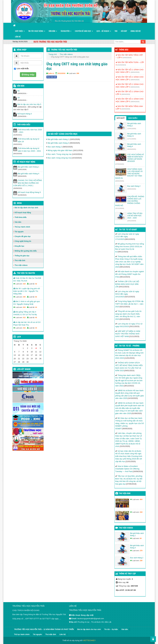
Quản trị (51, 73)
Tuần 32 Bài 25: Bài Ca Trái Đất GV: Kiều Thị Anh (27, 279)
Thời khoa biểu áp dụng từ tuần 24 (29, 140)
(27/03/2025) (120, 164)
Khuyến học (20, 246)
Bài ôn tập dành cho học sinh (26, 208)
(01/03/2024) (122, 65)
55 (19, 91)
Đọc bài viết (52, 77)
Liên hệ (18, 37)
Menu (19, 203)
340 (24, 297)
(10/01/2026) (132, 129)
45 (36, 318)
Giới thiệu (20, 31)
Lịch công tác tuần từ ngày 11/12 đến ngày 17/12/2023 (127, 237)
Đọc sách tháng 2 (55, 147)
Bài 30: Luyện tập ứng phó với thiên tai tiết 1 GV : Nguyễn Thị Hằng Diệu (27, 291)
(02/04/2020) (126, 109)
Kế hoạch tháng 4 (25, 114)
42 (36, 284)
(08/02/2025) (132, 189)
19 (19, 98)
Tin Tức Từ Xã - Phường (129, 346)
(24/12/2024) (132, 221)
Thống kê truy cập (127, 574)
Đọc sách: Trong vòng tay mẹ (60, 154)
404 (141, 499)
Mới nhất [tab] (121, 118)
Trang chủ (53, 54)
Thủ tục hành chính (22, 227)
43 (36, 328)
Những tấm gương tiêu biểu (26, 251)
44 (36, 307)
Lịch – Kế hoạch (104, 31)
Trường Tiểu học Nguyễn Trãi (64, 50)
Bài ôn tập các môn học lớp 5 (29, 104)
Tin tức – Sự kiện (111, 629)
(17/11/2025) (132, 139)
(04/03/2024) (127, 58)
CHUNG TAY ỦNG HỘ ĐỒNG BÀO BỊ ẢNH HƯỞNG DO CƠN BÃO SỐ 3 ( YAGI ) (28, 183)
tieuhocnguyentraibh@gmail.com (91, 619)
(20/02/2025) (120, 181)
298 (78, 73)
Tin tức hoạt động (37, 31)
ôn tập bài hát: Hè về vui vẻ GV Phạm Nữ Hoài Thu (27, 324)
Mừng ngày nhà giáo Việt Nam (60, 150)
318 (24, 284)
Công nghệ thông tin (23, 241)
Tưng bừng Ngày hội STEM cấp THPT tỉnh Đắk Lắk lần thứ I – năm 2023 (129, 304)
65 (36, 297)
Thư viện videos (66, 54)
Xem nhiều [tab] (133, 118)
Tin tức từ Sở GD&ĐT (128, 230)
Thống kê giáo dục (22, 256)
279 (141, 551)
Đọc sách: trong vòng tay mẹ (59, 158)
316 (24, 328)
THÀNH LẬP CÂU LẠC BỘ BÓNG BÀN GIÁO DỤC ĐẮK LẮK (127, 284)
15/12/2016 (61, 73)
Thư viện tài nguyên (26, 273)
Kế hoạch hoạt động (26, 162)
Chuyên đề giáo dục (84, 31)
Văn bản (53, 31)
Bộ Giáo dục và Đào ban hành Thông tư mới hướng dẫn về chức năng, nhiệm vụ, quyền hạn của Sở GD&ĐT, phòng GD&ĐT (129, 423)
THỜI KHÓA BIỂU (24, 125)
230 (141, 561)
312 (24, 318)
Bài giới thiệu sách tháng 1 (58, 139)
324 (24, 307)
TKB (116, 31)
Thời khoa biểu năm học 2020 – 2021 (30, 131)
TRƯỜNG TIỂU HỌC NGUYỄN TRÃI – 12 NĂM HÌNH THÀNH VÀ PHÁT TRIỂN (44, 629)
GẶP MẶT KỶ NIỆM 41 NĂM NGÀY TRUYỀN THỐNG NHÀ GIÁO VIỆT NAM (128, 334)
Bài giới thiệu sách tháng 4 (58, 143)
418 (141, 512)
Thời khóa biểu (21, 217)
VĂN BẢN (21, 86)
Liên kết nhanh (24, 369)
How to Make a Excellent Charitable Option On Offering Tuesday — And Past (127, 469)
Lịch (19, 337)
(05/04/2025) (132, 149)
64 (141, 538)
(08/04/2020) (135, 72)
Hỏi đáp (124, 31)
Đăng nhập (22, 50)
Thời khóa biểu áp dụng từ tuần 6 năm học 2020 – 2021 (29, 150)
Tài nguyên (66, 31)
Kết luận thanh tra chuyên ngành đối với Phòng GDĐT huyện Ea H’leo (130, 274)
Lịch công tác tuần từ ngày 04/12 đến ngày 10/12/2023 (127, 294)
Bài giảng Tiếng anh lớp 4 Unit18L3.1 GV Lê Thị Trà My (25, 313)
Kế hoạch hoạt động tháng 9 (29, 192)
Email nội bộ (136, 31)
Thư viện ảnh (20, 260)
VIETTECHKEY (89, 640)
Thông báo (124, 50)
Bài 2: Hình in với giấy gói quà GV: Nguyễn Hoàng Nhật (26, 303)
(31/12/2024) (120, 208)
